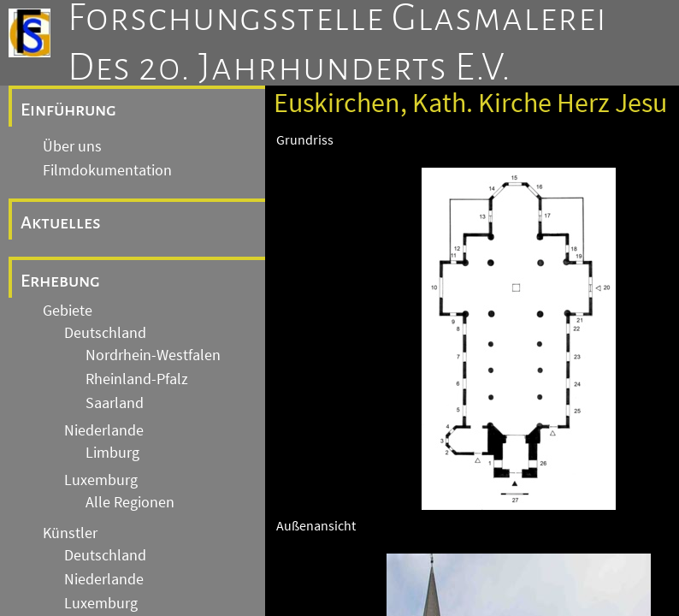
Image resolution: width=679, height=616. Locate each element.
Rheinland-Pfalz (137, 379)
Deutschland (105, 333)
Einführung (68, 110)
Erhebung (60, 281)
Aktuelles (61, 222)
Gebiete (68, 311)
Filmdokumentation (107, 170)
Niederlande (104, 430)
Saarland (115, 403)
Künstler (70, 533)
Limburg (112, 453)
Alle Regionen (130, 502)
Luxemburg (101, 480)
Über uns (72, 146)
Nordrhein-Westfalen (153, 355)
